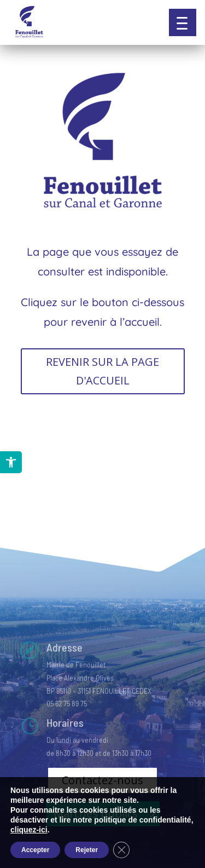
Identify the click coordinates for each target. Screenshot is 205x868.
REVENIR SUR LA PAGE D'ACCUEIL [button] (102, 371)
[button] (183, 22)
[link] (11, 462)
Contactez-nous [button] (102, 780)
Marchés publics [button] (96, 814)
